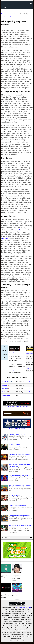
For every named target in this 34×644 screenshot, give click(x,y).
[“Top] (17, 601)
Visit (30, 382)
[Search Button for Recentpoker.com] (31, 538)
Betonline (5, 385)
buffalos (20, 230)
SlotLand (5, 392)
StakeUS (5, 388)
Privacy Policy (21, 640)
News (9, 14)
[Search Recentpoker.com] (17, 538)
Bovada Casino (6, 382)
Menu (4, 7)
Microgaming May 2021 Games (10, 16)
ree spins (5, 238)
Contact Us (12, 640)
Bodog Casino (6, 395)
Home (3, 14)
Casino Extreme (13, 353)
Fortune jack (30, 353)
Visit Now (11, 370)
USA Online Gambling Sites (24, 607)
